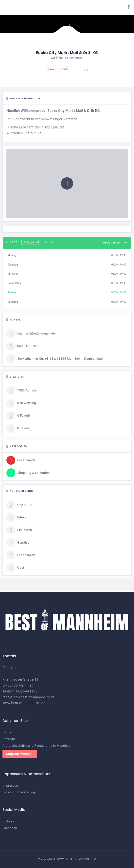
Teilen (64, 69)
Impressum (11, 786)
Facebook (10, 828)
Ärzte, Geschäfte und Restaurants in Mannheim (37, 746)
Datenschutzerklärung (19, 792)
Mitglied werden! (20, 754)
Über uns (9, 739)
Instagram (10, 821)
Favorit (51, 69)
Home (7, 732)
